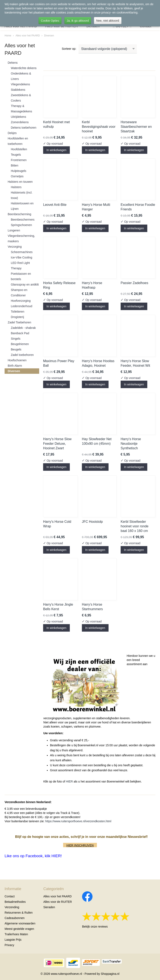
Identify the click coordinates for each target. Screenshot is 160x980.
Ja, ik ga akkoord (78, 21)
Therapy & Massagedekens (21, 109)
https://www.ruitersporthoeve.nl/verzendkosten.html (78, 821)
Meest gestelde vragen (19, 929)
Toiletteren (18, 312)
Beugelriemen (20, 344)
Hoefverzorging (21, 301)
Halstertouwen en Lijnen (22, 206)
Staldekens (18, 90)
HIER (69, 781)
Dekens (13, 63)
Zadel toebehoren (22, 355)
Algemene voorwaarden (20, 923)
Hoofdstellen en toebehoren (18, 141)
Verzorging (15, 247)
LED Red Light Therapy (20, 266)
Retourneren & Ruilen (19, 913)
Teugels (16, 155)
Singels (16, 339)
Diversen (49, 36)
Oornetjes (17, 176)
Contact (10, 896)
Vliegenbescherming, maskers (21, 238)
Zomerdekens (20, 122)
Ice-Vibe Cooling (21, 257)
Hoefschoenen (17, 360)
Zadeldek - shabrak (23, 328)
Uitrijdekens (18, 117)
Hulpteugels (19, 171)
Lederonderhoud (22, 306)
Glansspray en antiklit (25, 284)
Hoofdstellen (19, 149)
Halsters (16, 187)
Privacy (9, 945)
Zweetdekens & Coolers (21, 98)
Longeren (14, 230)
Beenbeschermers (23, 220)
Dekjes (12, 133)
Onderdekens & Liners (21, 76)
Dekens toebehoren (24, 128)
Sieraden (49, 907)
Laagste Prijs (13, 940)
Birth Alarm (15, 366)
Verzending (12, 907)
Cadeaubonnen (15, 918)
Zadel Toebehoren (19, 322)
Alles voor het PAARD (28, 36)
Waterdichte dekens (24, 68)
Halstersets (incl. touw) (22, 195)
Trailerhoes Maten (16, 934)
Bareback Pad (20, 333)
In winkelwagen (56, 150)
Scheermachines (22, 252)
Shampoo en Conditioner (19, 293)
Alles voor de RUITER (58, 902)
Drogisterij (17, 317)
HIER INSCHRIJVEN (80, 845)
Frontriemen (19, 160)
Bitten (15, 165)
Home (8, 36)
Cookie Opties (50, 21)
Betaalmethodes (15, 902)
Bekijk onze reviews (95, 927)
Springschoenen (21, 225)
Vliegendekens (20, 84)
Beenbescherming (19, 214)
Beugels (16, 349)
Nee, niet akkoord (108, 21)
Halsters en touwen (20, 182)
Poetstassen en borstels (21, 276)
